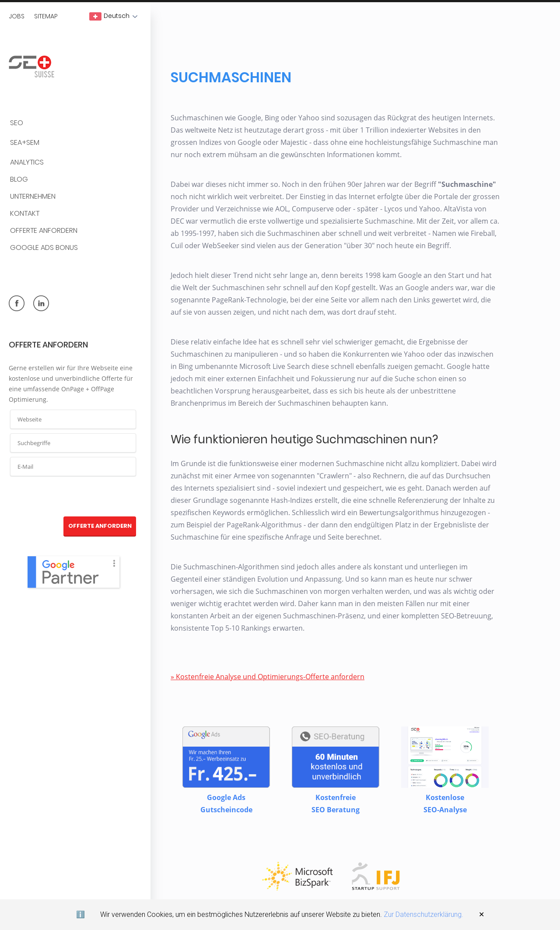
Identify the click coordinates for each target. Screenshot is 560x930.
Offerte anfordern (44, 231)
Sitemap (46, 16)
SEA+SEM (25, 143)
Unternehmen (33, 197)
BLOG (19, 180)
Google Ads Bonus (44, 248)
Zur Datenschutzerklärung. (423, 914)
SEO (17, 123)
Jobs (17, 16)
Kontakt (25, 214)
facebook (17, 303)
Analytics (27, 163)
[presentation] (73, 497)
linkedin (41, 303)
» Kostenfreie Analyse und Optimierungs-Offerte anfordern (268, 677)
